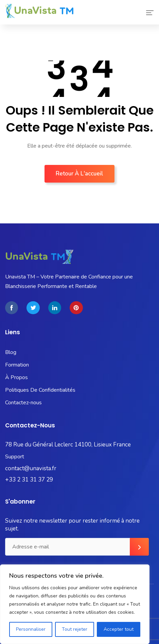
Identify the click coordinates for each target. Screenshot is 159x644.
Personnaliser (31, 629)
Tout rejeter (75, 629)
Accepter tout (119, 629)
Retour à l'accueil (79, 174)
